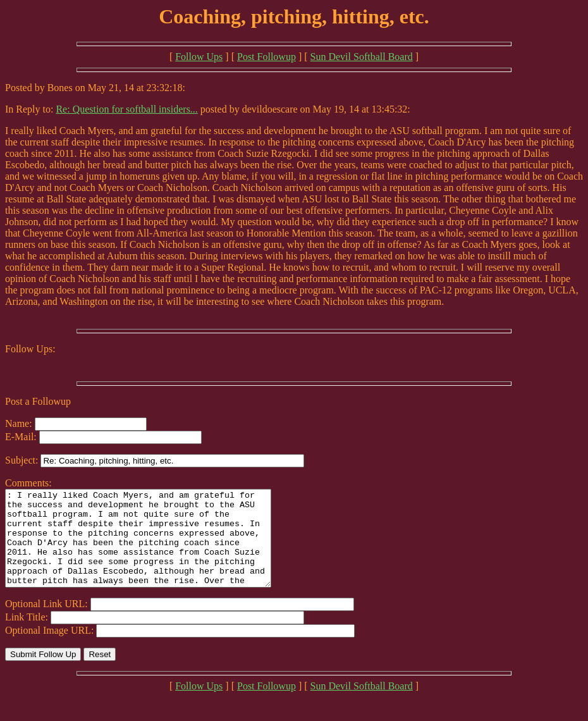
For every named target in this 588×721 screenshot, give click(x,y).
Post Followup (266, 57)
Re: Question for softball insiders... (126, 109)
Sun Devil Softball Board (362, 57)
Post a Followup (38, 401)
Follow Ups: (30, 349)
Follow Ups (199, 57)
